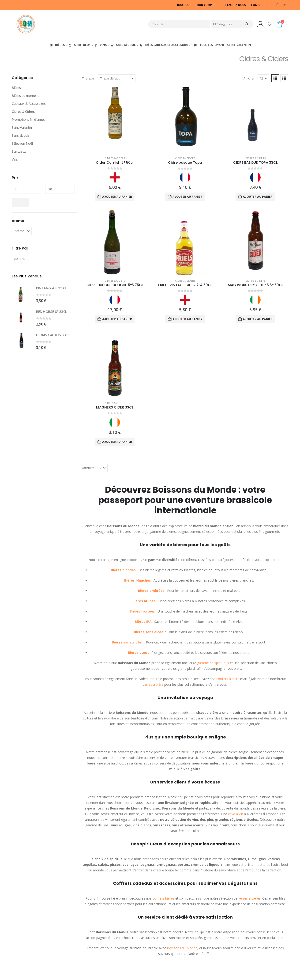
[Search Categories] (226, 24)
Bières (57, 45)
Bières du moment (25, 96)
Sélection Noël (22, 143)
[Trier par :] (117, 78)
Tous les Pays (207, 45)
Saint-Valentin (236, 45)
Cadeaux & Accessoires (29, 104)
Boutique (184, 5)
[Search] (247, 24)
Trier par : (89, 78)
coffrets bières (163, 898)
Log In (256, 5)
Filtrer (21, 202)
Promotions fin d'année (29, 119)
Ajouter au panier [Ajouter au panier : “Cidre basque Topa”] (187, 197)
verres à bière (153, 684)
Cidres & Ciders (115, 158)
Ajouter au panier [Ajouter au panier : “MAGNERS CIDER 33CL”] (117, 442)
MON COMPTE (206, 5)
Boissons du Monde (182, 948)
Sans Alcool (123, 45)
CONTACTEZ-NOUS (233, 5)
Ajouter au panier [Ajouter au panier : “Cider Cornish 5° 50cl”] (117, 197)
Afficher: (249, 78)
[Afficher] (263, 78)
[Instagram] (285, 5)
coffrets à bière (228, 679)
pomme (20, 259)
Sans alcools (21, 135)
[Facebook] (277, 5)
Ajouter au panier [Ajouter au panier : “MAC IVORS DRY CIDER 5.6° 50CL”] (258, 319)
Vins (100, 45)
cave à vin (236, 814)
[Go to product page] (115, 120)
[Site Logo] (26, 24)
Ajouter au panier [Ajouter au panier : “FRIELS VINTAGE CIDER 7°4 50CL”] (187, 319)
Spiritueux (79, 45)
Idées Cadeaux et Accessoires (164, 45)
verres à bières (249, 898)
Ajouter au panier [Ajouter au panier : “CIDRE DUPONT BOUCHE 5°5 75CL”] (117, 319)
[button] (275, 78)
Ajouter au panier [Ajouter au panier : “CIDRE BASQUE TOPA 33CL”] (258, 197)
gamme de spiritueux (213, 663)
